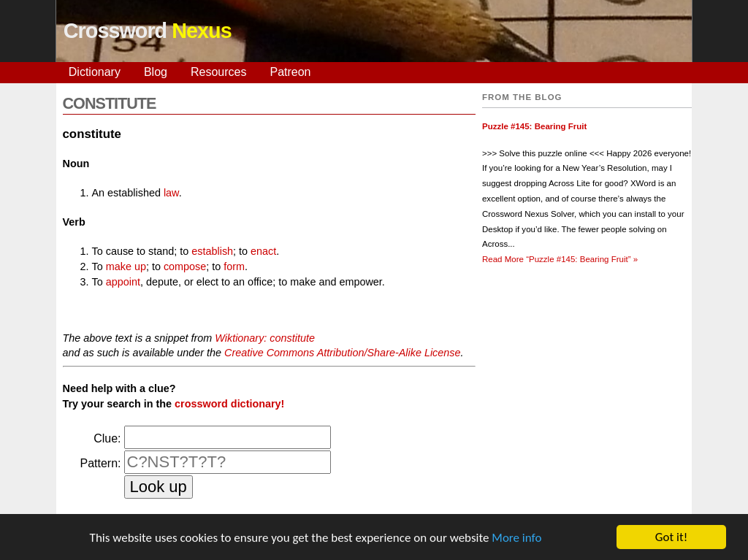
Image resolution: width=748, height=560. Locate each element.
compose (185, 266)
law (171, 193)
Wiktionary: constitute (265, 338)
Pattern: (100, 463)
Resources (218, 72)
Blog (156, 72)
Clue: (107, 438)
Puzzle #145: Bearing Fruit (534, 126)
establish (212, 251)
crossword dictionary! (229, 404)
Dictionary (95, 72)
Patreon (290, 72)
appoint (123, 282)
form (234, 266)
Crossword (148, 31)
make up (126, 266)
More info (516, 538)
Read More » (560, 259)
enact (263, 251)
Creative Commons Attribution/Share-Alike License (342, 353)
